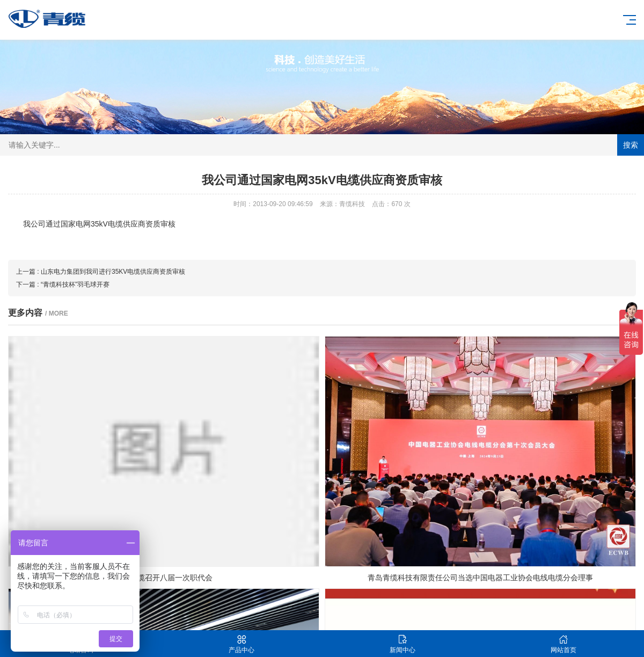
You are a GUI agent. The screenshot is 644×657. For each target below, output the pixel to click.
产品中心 (241, 644)
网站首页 (563, 644)
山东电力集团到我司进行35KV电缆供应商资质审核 (113, 272)
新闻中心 (402, 644)
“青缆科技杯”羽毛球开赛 (75, 284)
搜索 (631, 145)
